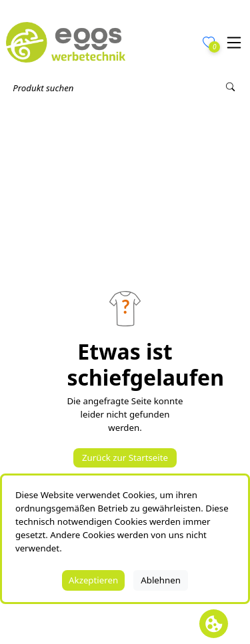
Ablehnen (161, 580)
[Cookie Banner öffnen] (214, 624)
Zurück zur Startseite (125, 458)
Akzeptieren (93, 580)
